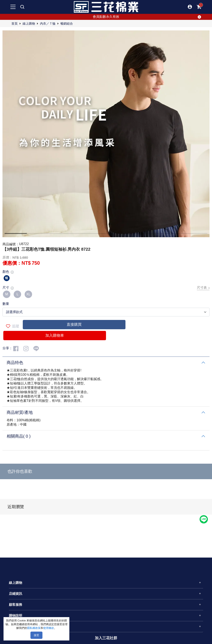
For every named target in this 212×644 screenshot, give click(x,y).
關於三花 (16, 627)
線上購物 (29, 23)
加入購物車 (55, 335)
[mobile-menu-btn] (13, 7)
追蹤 (13, 326)
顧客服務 (16, 605)
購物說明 (16, 616)
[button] (190, 7)
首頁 (14, 23)
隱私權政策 (34, 628)
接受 (36, 635)
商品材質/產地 (20, 412)
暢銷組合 (67, 23)
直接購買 (74, 324)
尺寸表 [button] (203, 288)
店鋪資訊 (16, 594)
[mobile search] (22, 7)
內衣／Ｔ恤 (48, 23)
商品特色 (15, 363)
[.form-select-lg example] (106, 312)
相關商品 (19, 436)
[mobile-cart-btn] (199, 7)
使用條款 (49, 628)
